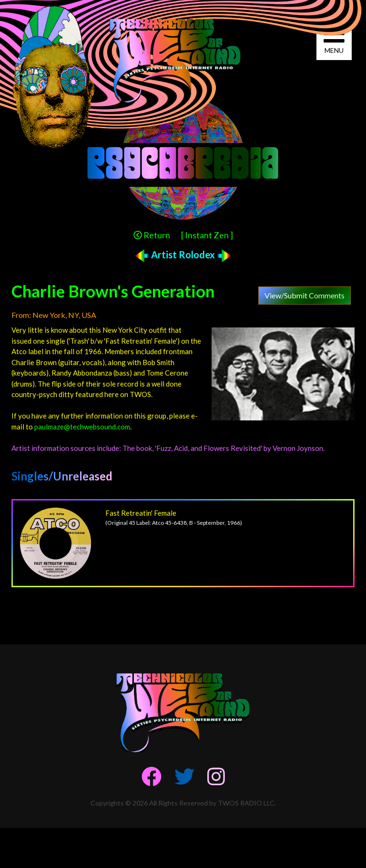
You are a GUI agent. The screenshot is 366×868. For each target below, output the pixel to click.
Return (152, 235)
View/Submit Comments (305, 295)
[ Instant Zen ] (207, 235)
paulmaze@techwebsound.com (82, 427)
